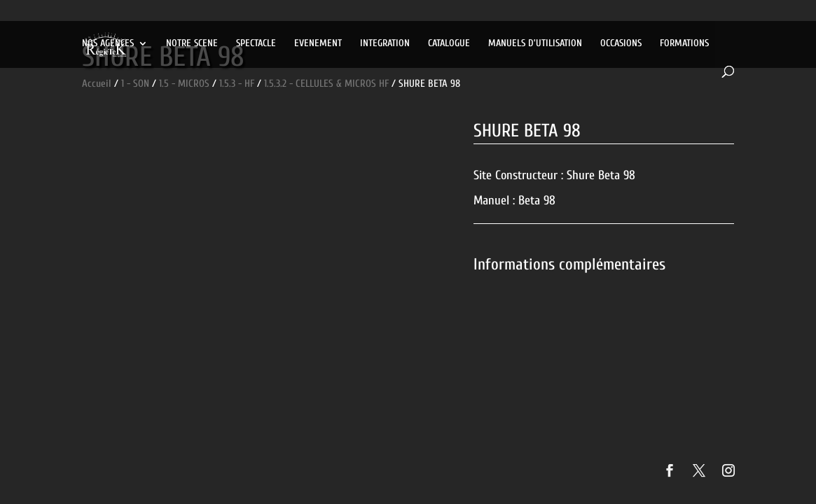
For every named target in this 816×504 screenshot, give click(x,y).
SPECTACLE (256, 44)
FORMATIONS (684, 44)
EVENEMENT (318, 44)
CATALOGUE (449, 44)
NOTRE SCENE (192, 44)
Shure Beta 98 (601, 175)
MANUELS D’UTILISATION (535, 44)
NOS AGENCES (108, 44)
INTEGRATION (385, 44)
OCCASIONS (621, 44)
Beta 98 (537, 201)
